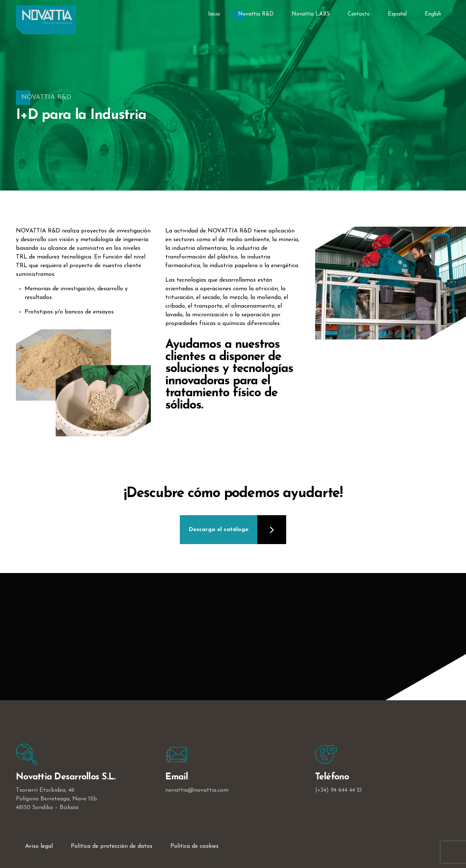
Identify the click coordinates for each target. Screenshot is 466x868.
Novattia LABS (311, 14)
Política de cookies (194, 846)
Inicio (214, 14)
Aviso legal (39, 846)
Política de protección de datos (112, 846)
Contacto (359, 14)
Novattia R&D (256, 14)
